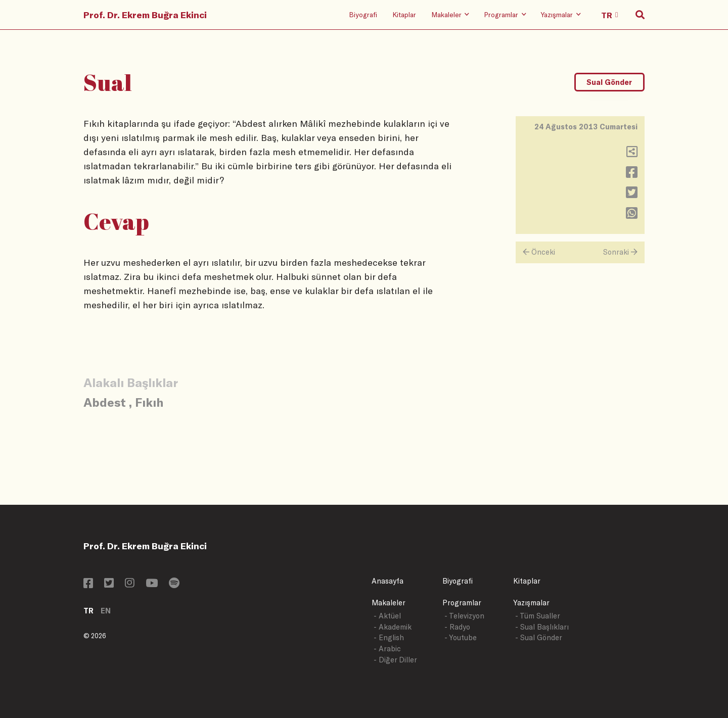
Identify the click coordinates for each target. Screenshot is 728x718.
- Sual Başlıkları (542, 627)
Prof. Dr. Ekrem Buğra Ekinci (145, 15)
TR (88, 611)
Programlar (462, 603)
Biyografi (363, 14)
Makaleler (389, 603)
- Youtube (461, 637)
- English (389, 637)
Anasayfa (388, 581)
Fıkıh (149, 402)
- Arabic (387, 649)
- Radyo (457, 627)
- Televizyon (464, 616)
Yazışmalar (531, 603)
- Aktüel (387, 616)
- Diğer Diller (395, 660)
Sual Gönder (609, 82)
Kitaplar (404, 14)
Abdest (105, 402)
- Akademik (393, 627)
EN (106, 611)
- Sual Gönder (539, 637)
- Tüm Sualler (538, 616)
